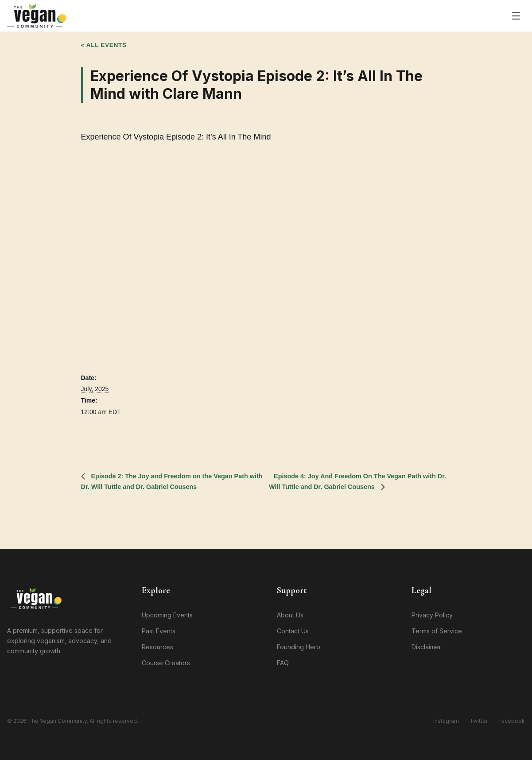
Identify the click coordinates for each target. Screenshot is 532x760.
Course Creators (166, 663)
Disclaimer (426, 647)
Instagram (446, 721)
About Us (290, 615)
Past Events (159, 631)
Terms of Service (437, 631)
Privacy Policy (432, 615)
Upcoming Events (167, 615)
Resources (157, 647)
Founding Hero (299, 647)
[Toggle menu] (516, 16)
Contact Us (293, 631)
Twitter (479, 721)
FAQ (283, 663)
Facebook (512, 721)
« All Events (104, 45)
